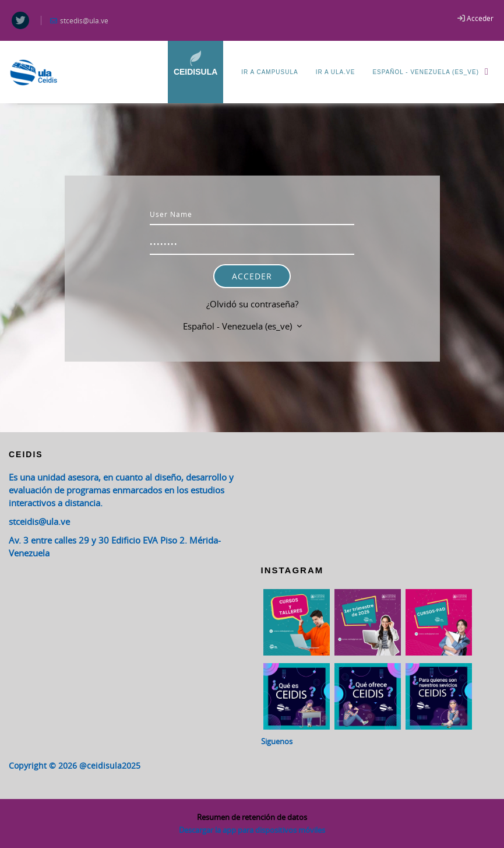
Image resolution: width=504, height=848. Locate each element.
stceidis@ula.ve (39, 521)
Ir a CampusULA (269, 72)
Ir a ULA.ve (336, 72)
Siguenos (277, 741)
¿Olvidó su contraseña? (252, 304)
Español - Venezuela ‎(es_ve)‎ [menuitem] (434, 71)
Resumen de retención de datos (252, 817)
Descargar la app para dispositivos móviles (252, 830)
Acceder (480, 18)
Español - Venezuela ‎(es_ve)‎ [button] (239, 326)
